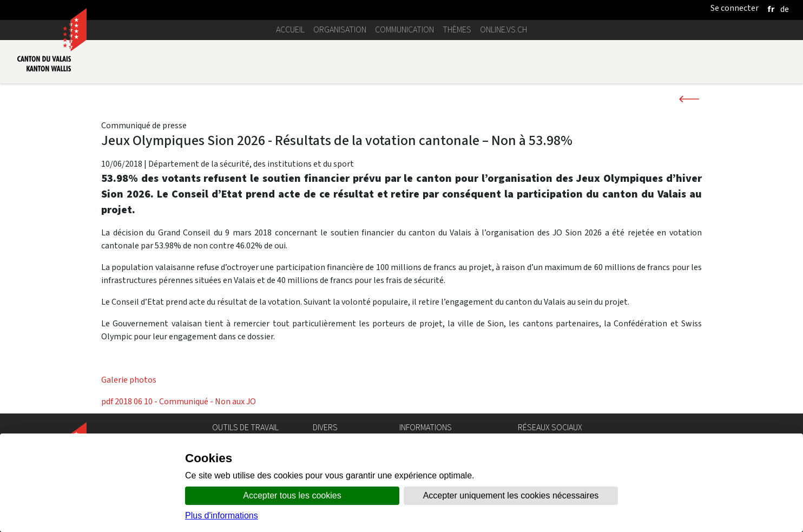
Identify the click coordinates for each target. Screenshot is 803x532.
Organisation (340, 29)
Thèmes (457, 29)
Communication (404, 29)
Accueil (290, 29)
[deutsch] (785, 9)
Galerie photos (129, 380)
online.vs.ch (503, 29)
